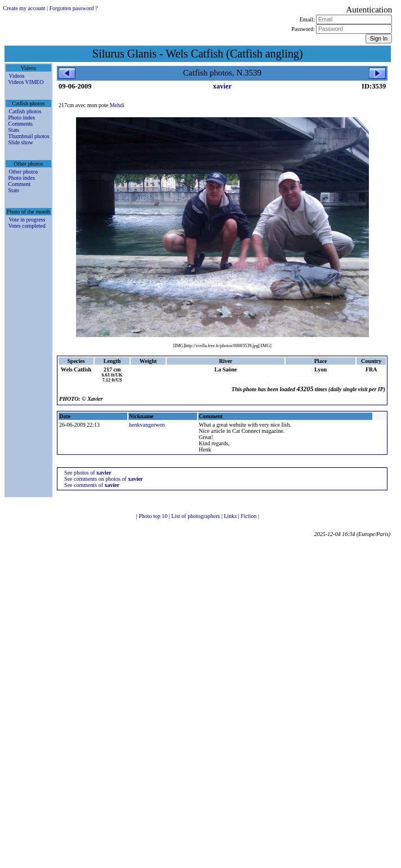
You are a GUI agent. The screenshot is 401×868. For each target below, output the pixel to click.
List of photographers (196, 516)
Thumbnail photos (29, 136)
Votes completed (27, 226)
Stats (14, 130)
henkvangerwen (147, 425)
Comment (19, 184)
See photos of (88, 473)
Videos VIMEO (26, 82)
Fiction (249, 516)
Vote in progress (27, 220)
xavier (222, 86)
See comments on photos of (104, 479)
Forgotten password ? (74, 8)
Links (231, 516)
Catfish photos (25, 111)
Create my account (24, 8)
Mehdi (117, 105)
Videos (17, 76)
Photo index (22, 118)
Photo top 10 (154, 516)
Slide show (21, 142)
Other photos (24, 172)
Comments (21, 124)
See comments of (92, 485)
